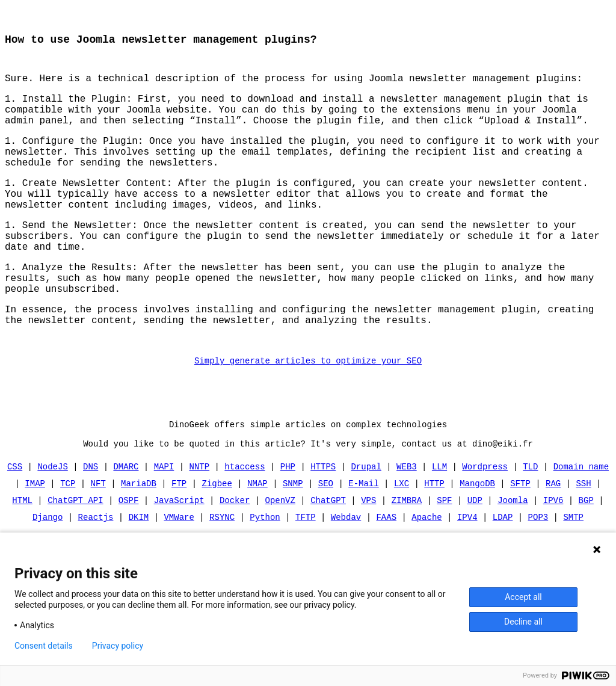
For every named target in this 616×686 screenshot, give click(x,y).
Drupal (366, 523)
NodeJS (53, 523)
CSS (15, 523)
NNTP (200, 523)
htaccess (245, 523)
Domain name (581, 523)
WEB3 (407, 523)
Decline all (523, 622)
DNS (91, 523)
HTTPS (323, 523)
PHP (288, 523)
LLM (439, 523)
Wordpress (485, 523)
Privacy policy (118, 646)
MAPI (164, 523)
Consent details (44, 646)
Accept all (523, 597)
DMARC (126, 523)
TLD (530, 523)
